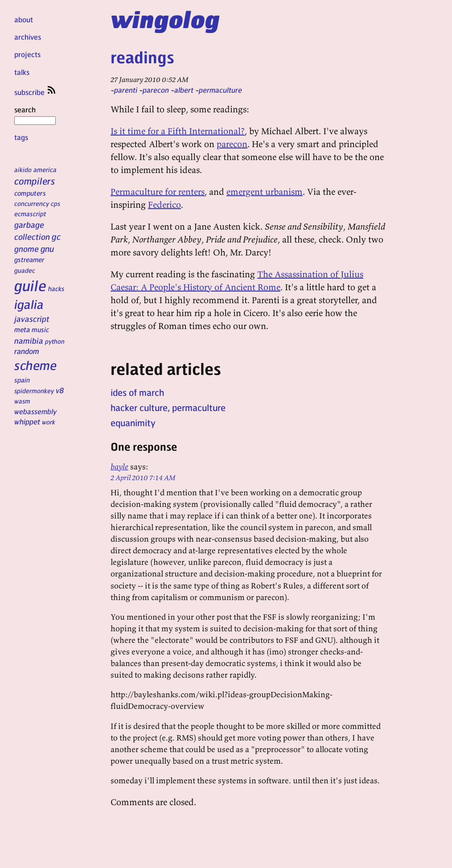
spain (22, 380)
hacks (56, 288)
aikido (23, 169)
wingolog (165, 19)
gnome (27, 249)
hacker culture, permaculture (168, 407)
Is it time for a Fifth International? (178, 131)
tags (21, 137)
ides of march (137, 392)
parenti (126, 90)
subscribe (36, 92)
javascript (32, 319)
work (49, 422)
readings (142, 57)
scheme (35, 365)
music (40, 329)
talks (22, 72)
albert (184, 90)
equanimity (133, 423)
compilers (35, 181)
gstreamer (29, 259)
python (55, 341)
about (24, 19)
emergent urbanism (265, 191)
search (35, 115)
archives (28, 37)
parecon (156, 90)
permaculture (220, 90)
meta (22, 329)
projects (27, 54)
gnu (47, 248)
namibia (29, 340)
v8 (60, 390)
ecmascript (30, 214)
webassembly (35, 411)
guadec (25, 270)
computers (30, 193)
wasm (22, 401)
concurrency (32, 203)
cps (55, 203)
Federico (164, 204)
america (45, 169)
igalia (29, 304)
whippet (27, 422)
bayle (119, 467)
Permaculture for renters (158, 191)
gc (56, 237)
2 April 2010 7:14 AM (143, 477)
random (27, 351)
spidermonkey (34, 391)
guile (30, 285)
